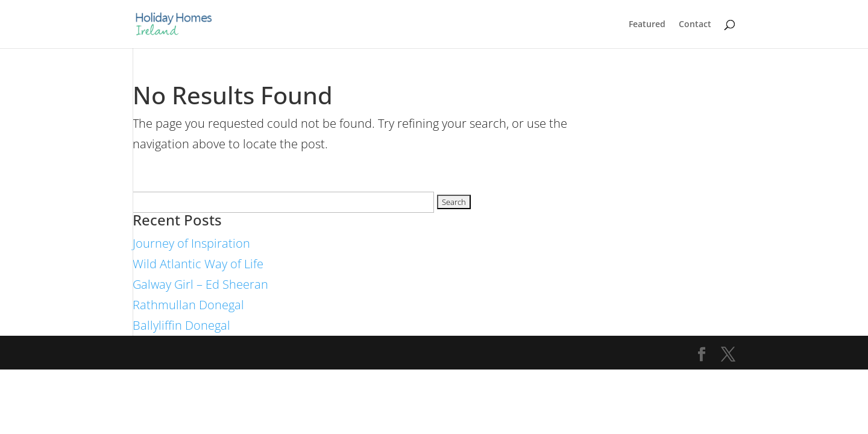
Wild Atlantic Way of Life (198, 264)
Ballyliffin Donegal (181, 325)
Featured (647, 25)
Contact (695, 25)
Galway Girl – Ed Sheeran (200, 284)
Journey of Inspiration (191, 243)
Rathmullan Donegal (188, 305)
